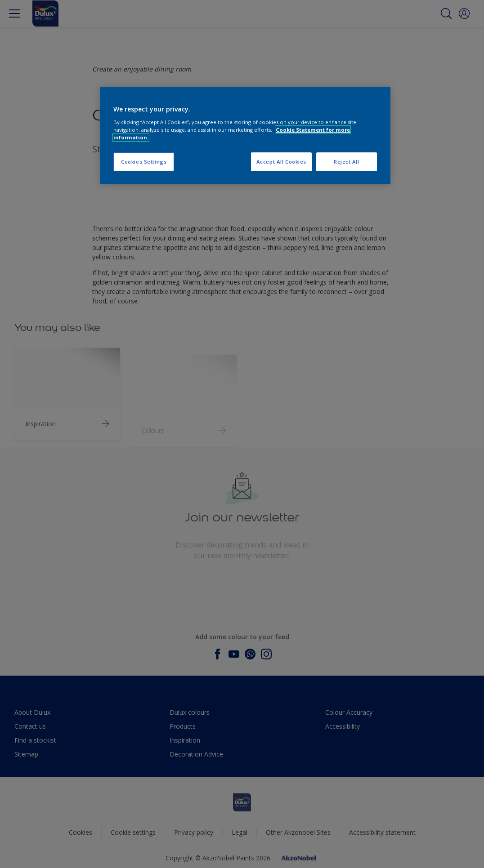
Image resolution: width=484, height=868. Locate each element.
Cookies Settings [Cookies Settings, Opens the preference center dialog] (144, 162)
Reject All (347, 162)
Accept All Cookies (281, 162)
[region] (245, 136)
